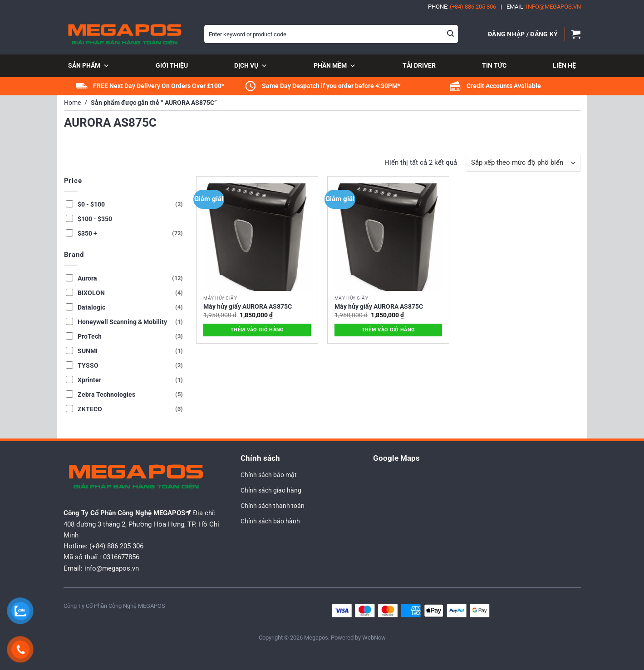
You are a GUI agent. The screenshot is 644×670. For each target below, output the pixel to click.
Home (72, 103)
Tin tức (494, 65)
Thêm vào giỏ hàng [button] (257, 330)
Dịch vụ (251, 66)
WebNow (374, 638)
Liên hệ (564, 65)
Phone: (462, 7)
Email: (544, 7)
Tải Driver (419, 65)
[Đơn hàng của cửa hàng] (523, 163)
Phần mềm (335, 66)
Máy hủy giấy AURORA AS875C (248, 306)
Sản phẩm (89, 66)
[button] (523, 34)
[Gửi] (450, 34)
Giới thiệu (172, 65)
